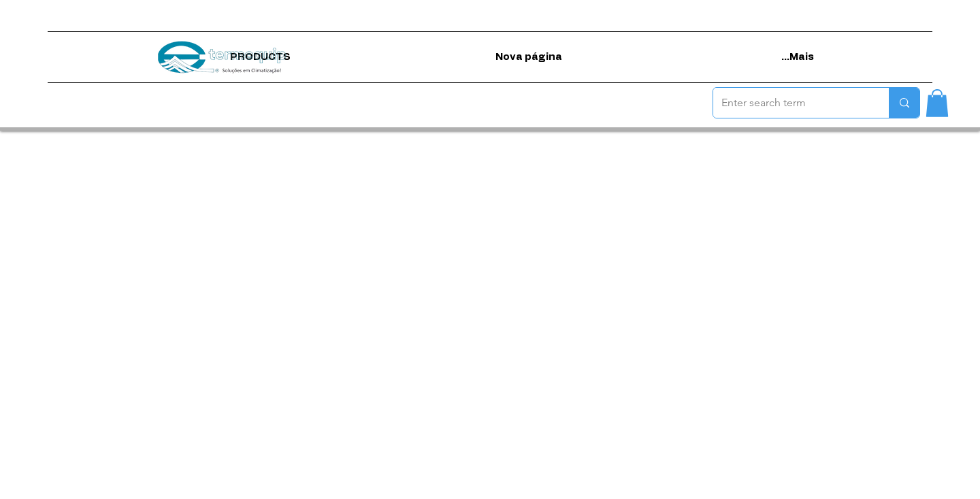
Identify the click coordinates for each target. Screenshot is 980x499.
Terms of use (380, 489)
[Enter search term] (791, 103)
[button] (937, 103)
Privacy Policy (443, 489)
